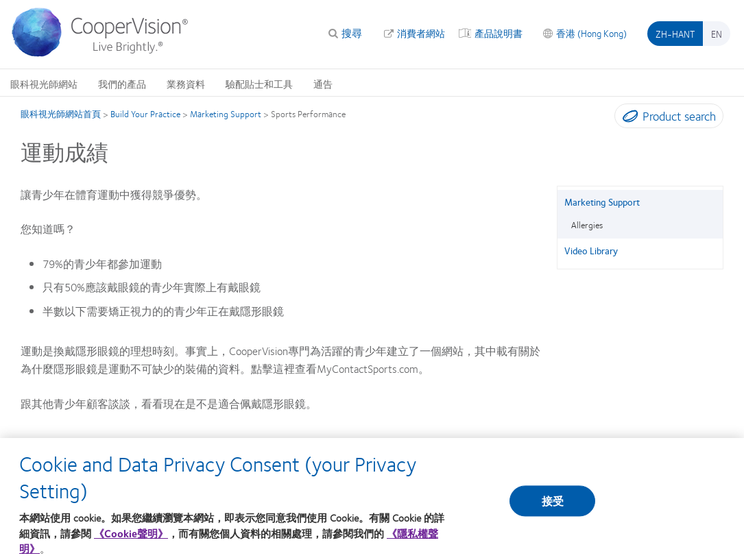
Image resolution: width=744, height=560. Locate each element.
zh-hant (675, 34)
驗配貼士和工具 (259, 84)
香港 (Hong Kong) (591, 33)
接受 (553, 506)
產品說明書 (499, 33)
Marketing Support (226, 114)
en (717, 34)
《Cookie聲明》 (131, 539)
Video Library (591, 250)
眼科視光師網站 (44, 84)
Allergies (587, 225)
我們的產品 (122, 84)
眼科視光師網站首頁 (61, 114)
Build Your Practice (145, 114)
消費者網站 (421, 33)
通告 (323, 84)
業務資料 (186, 84)
